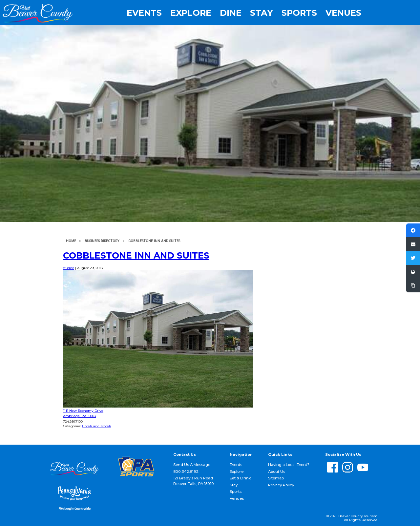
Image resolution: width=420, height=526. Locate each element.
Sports (299, 13)
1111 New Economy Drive (83, 411)
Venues (343, 13)
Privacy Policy (281, 485)
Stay (262, 13)
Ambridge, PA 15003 (79, 416)
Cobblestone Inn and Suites (136, 255)
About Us (277, 472)
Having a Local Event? (289, 465)
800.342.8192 (186, 472)
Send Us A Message (192, 465)
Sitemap (276, 478)
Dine (231, 13)
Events (144, 13)
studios (69, 268)
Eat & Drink (240, 478)
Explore (191, 13)
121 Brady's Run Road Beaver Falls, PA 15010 (194, 481)
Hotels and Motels (97, 426)
